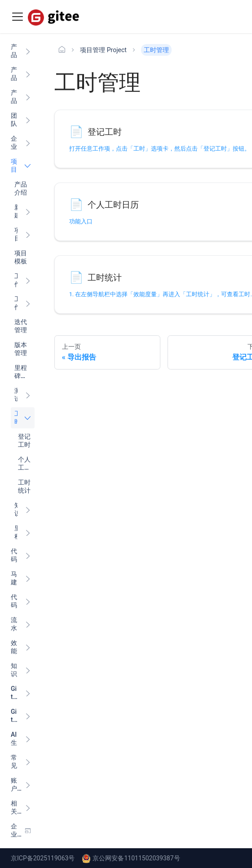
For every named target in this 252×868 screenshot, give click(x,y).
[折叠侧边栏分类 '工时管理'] (28, 418)
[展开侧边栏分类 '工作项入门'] (28, 280)
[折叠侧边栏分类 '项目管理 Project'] (28, 166)
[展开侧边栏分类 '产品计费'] (28, 97)
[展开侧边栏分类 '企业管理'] (28, 143)
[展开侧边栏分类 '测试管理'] (28, 395)
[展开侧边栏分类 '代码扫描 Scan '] (28, 601)
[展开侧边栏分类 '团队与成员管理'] (28, 120)
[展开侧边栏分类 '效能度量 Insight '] (28, 647)
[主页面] (62, 50)
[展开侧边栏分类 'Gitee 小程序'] (28, 693)
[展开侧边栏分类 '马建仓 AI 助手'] (28, 578)
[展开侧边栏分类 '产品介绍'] (28, 51)
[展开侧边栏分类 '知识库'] (28, 510)
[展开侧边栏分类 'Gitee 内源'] (28, 716)
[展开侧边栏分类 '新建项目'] (28, 211)
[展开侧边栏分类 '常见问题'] (28, 762)
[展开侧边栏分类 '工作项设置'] (28, 303)
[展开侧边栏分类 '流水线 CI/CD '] (28, 624)
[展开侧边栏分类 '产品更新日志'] (28, 74)
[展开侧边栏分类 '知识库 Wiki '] (28, 670)
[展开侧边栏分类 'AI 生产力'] (28, 739)
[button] (21, 785)
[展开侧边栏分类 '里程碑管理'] (28, 532)
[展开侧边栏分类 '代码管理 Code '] (28, 555)
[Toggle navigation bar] (18, 17)
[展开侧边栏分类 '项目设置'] (28, 234)
